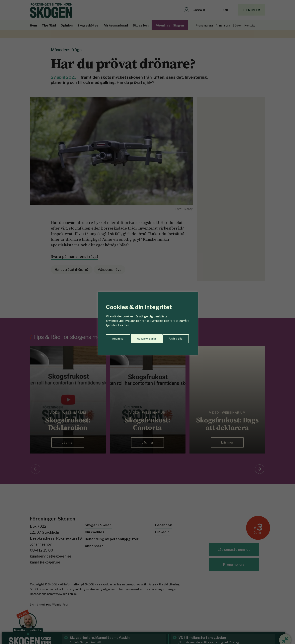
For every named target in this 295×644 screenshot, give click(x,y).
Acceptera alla (174, 338)
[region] (147, 322)
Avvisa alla (143, 338)
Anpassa (117, 338)
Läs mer (124, 325)
